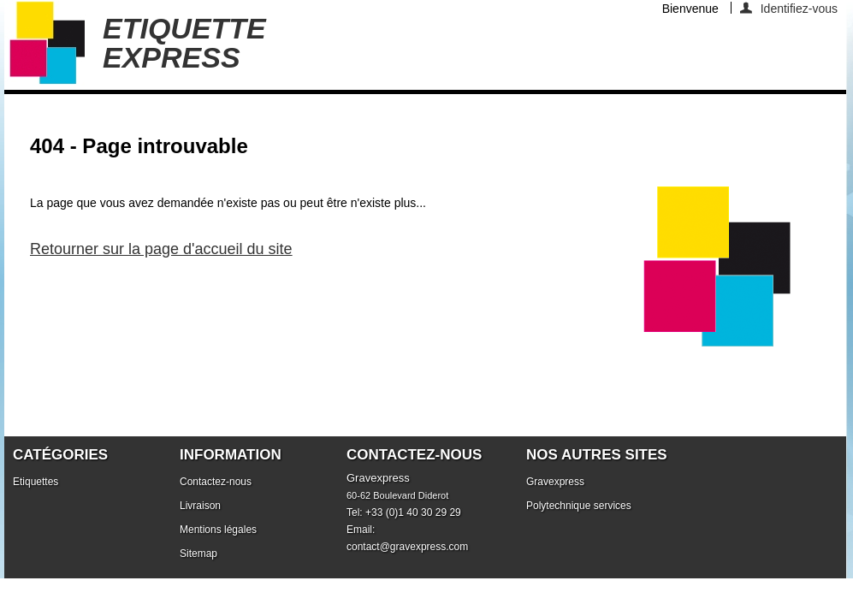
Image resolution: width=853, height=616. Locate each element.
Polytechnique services (579, 506)
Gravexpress (555, 482)
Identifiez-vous (799, 8)
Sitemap (198, 554)
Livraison (200, 506)
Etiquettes (36, 482)
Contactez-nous (216, 482)
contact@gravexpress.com (407, 547)
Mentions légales (218, 530)
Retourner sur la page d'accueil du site (161, 249)
